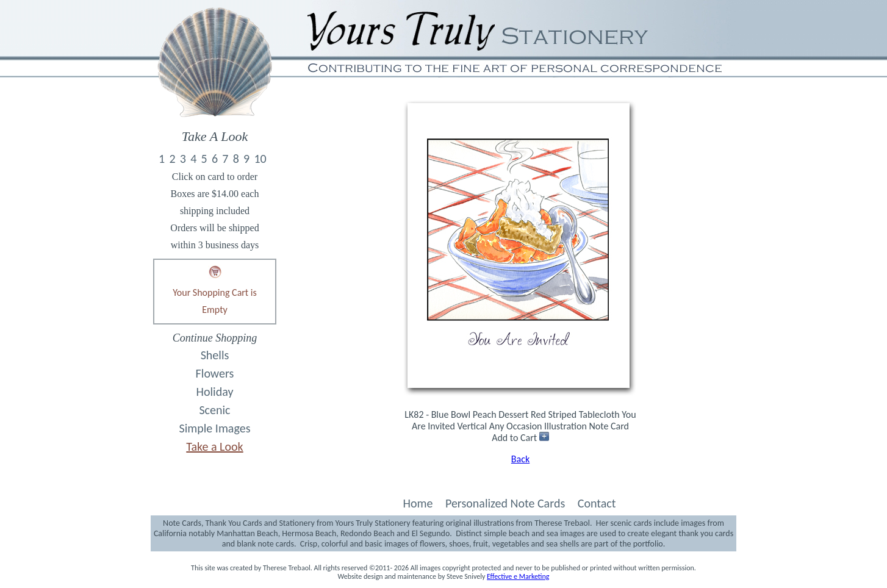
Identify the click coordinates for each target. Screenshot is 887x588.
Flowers (215, 373)
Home (418, 503)
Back (520, 459)
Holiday (215, 392)
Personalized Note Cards (505, 503)
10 (260, 159)
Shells (215, 355)
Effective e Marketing (518, 576)
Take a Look (214, 446)
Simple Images (215, 428)
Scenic (214, 410)
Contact (597, 503)
